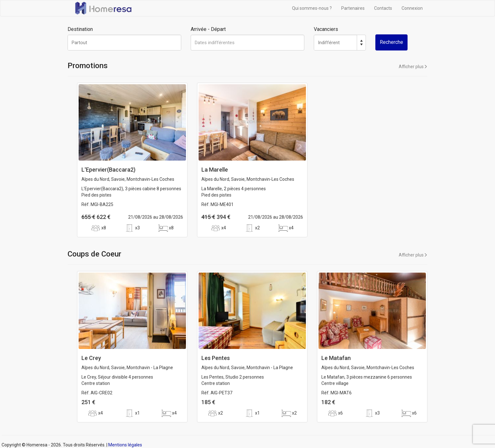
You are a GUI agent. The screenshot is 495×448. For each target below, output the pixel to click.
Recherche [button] (391, 42)
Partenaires (353, 8)
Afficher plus (413, 67)
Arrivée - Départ (208, 29)
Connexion (412, 8)
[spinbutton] (336, 43)
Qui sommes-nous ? (312, 8)
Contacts (383, 8)
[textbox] (124, 43)
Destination (80, 29)
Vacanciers (326, 29)
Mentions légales (125, 445)
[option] (132, 163)
